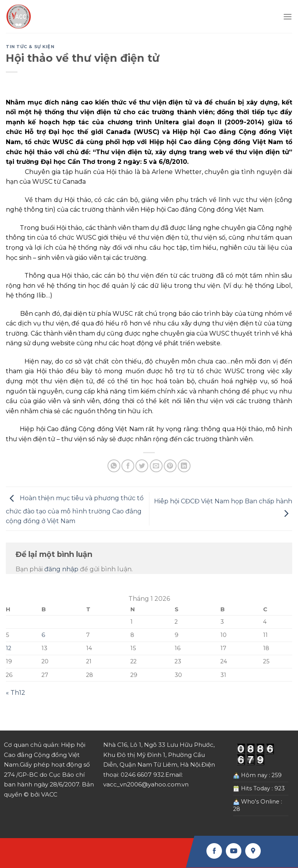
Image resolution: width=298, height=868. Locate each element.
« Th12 (16, 693)
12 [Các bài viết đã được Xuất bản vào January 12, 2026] (9, 648)
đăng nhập (61, 569)
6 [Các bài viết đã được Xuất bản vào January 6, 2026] (43, 635)
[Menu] (288, 17)
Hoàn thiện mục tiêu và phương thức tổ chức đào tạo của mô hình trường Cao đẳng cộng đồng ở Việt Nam (75, 510)
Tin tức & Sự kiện (30, 47)
